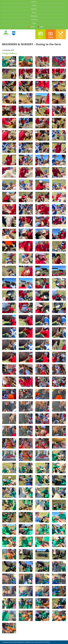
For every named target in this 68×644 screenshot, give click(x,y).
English (40, 27)
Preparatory (34, 20)
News (40, 35)
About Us (34, 2)
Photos (51, 35)
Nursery (34, 12)
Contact (34, 23)
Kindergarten (34, 16)
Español (31, 27)
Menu (61, 35)
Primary (34, 5)
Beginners (34, 9)
